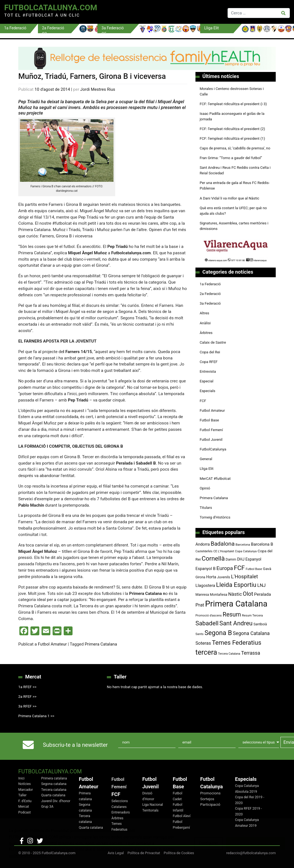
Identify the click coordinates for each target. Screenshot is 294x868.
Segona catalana (54, 784)
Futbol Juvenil (211, 440)
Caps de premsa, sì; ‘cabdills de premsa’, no (235, 148)
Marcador (26, 790)
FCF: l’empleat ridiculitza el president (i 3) (233, 104)
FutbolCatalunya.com (51, 8)
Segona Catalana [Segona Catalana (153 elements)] (251, 633)
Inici (21, 778)
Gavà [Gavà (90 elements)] (267, 569)
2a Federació (210, 294)
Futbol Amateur (52, 644)
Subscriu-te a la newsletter (75, 745)
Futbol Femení (211, 430)
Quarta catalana (53, 795)
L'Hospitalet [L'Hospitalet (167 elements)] (245, 576)
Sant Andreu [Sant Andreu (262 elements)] (236, 623)
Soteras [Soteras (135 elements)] (203, 643)
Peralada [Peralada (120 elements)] (263, 594)
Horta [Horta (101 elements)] (211, 577)
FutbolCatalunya (213, 449)
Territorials (150, 810)
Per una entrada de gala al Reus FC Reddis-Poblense (235, 186)
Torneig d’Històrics (215, 517)
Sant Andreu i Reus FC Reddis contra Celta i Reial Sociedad (235, 170)
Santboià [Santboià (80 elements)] (260, 624)
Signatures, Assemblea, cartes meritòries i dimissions (234, 226)
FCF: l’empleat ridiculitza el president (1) (232, 138)
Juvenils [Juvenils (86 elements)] (224, 577)
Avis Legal (116, 853)
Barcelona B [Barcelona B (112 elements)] (262, 544)
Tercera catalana (54, 790)
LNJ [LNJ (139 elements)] (261, 585)
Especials (207, 391)
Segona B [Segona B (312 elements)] (218, 633)
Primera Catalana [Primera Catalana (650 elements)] (236, 604)
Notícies (24, 784)
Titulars (206, 508)
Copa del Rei (210, 352)
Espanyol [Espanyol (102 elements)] (253, 559)
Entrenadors (121, 812)
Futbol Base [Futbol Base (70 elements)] (254, 569)
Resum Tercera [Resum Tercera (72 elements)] (252, 615)
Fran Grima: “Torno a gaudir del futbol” (231, 158)
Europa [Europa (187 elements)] (225, 568)
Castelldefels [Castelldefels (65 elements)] (204, 551)
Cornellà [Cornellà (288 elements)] (213, 559)
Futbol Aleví (182, 816)
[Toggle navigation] (164, 12)
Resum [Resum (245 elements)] (232, 614)
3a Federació (210, 303)
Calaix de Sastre (213, 342)
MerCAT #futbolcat (215, 479)
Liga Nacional (153, 805)
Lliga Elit (207, 469)
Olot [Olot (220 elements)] (248, 594)
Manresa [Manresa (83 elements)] (202, 594)
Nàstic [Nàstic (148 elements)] (235, 594)
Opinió (205, 488)
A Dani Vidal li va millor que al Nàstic (229, 198)
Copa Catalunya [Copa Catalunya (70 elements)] (246, 551)
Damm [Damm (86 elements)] (231, 559)
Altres (204, 313)
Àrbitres (206, 333)
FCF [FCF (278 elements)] (239, 568)
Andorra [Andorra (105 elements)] (203, 544)
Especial (207, 381)
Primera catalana (54, 778)
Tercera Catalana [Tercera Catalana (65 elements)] (229, 654)
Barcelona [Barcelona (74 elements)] (243, 545)
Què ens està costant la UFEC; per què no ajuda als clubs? (233, 211)
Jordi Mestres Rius (98, 89)
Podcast (24, 812)
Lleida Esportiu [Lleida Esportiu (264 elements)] (236, 585)
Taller (22, 795)
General (206, 459)
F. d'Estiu (25, 801)
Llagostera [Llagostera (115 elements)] (205, 585)
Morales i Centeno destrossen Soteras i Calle (232, 91)
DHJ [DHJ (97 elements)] (241, 559)
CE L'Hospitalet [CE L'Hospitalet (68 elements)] (224, 551)
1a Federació (210, 284)
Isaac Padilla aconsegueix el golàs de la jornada (232, 116)
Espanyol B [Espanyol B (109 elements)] (205, 569)
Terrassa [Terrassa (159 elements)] (251, 653)
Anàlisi (205, 323)
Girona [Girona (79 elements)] (200, 577)
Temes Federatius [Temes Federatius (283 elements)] (236, 643)
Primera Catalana (101, 644)
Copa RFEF (209, 362)
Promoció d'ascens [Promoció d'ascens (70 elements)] (209, 616)
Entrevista (208, 371)
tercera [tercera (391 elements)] (206, 652)
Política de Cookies (179, 853)
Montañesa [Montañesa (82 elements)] (219, 594)
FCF (203, 401)
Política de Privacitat (144, 853)
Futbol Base (209, 420)
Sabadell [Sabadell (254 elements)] (207, 623)
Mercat (24, 807)
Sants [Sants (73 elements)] (199, 634)
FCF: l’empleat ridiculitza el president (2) (232, 129)
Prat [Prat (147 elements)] (200, 605)
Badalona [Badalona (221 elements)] (223, 544)
